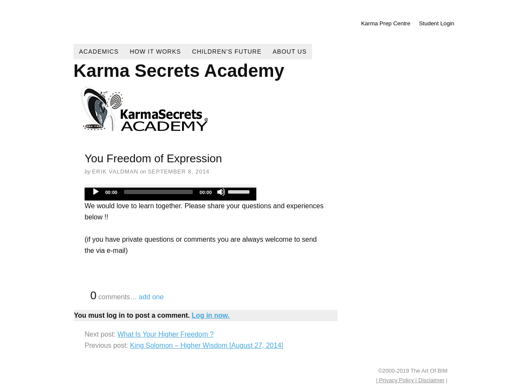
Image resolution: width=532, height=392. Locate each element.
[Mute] (221, 192)
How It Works (155, 52)
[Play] (96, 192)
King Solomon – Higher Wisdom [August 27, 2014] (207, 345)
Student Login (437, 23)
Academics (99, 52)
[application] (170, 194)
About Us (290, 52)
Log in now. (210, 315)
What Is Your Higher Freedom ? (165, 334)
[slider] (158, 192)
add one (151, 297)
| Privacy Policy (396, 380)
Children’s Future (227, 52)
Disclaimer (431, 380)
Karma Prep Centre (386, 23)
